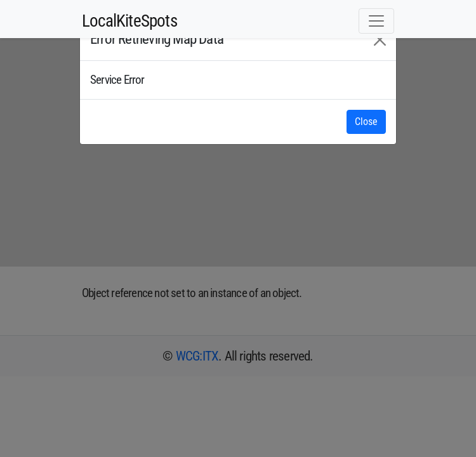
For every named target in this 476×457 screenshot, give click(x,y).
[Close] (380, 40)
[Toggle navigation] (376, 21)
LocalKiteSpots (129, 21)
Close (366, 122)
